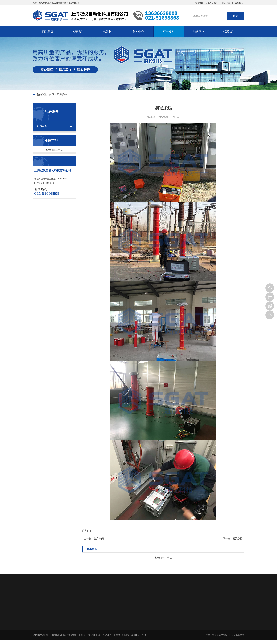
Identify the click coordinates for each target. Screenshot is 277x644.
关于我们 (78, 32)
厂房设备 (169, 32)
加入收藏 (226, 3)
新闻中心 (138, 32)
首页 (52, 94)
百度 (208, 3)
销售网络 (199, 32)
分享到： (87, 531)
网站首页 (48, 32)
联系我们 (239, 3)
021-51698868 (270, 288)
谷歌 (214, 3)
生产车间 (99, 538)
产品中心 (108, 32)
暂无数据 (238, 538)
